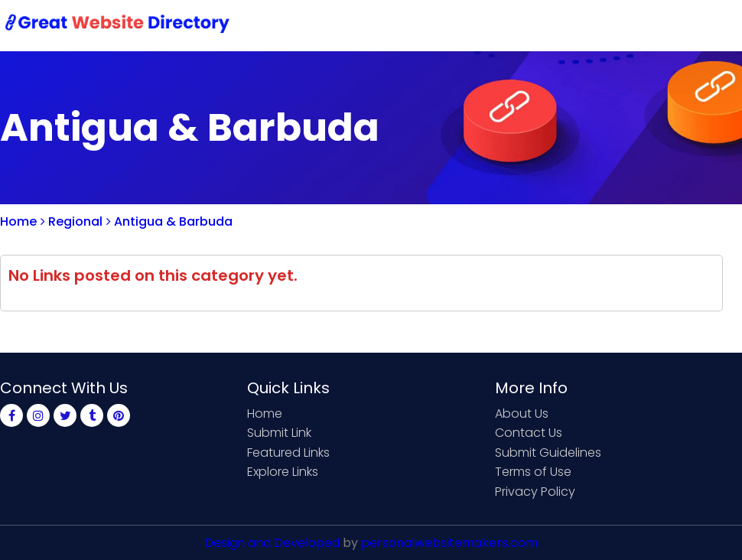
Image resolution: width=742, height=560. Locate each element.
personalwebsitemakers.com (449, 543)
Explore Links (283, 472)
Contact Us (525, 25)
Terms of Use (533, 472)
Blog (718, 25)
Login (666, 25)
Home (360, 25)
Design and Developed (272, 543)
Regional (72, 221)
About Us (522, 413)
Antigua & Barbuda (169, 221)
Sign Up (604, 25)
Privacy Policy (535, 492)
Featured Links (288, 453)
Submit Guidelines (548, 453)
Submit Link (434, 25)
